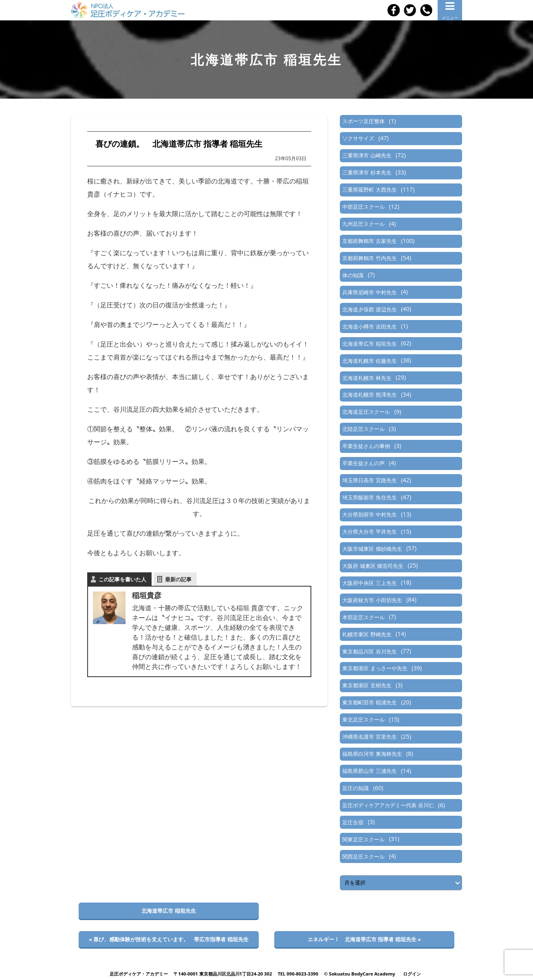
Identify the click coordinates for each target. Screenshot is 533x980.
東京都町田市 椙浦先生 (369, 702)
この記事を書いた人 (122, 579)
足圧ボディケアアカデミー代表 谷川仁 (388, 805)
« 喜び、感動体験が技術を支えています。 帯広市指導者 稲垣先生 (169, 939)
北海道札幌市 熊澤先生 (369, 395)
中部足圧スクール (363, 207)
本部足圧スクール (363, 617)
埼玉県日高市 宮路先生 (369, 480)
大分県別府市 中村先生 (369, 514)
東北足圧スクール (363, 720)
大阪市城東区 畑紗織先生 (372, 549)
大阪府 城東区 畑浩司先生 (373, 566)
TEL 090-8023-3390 (298, 974)
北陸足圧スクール (363, 429)
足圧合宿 (353, 822)
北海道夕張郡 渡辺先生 (369, 309)
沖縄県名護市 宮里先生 (369, 737)
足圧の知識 (356, 788)
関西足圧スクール (363, 856)
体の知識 (353, 275)
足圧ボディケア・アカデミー (139, 974)
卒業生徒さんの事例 (366, 446)
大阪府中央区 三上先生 (369, 583)
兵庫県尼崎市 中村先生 (369, 292)
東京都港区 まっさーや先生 (375, 668)
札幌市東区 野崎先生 (367, 634)
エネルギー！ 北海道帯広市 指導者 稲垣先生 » (364, 939)
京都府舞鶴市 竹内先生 (369, 258)
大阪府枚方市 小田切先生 (372, 600)
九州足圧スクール (363, 224)
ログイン (412, 974)
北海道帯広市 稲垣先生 (369, 344)
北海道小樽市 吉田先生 (369, 327)
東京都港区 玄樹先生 (367, 685)
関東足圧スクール (363, 839)
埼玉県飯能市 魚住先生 (369, 497)
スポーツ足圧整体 (363, 121)
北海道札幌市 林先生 (367, 378)
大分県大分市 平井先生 (369, 532)
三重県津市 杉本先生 (367, 172)
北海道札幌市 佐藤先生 (369, 361)
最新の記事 (178, 579)
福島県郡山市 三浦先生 (369, 771)
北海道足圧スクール (366, 412)
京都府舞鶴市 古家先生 (369, 241)
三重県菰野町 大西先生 (369, 190)
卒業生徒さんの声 (363, 463)
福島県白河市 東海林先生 (372, 754)
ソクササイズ (358, 138)
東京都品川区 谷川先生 (369, 651)
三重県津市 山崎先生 (367, 155)
